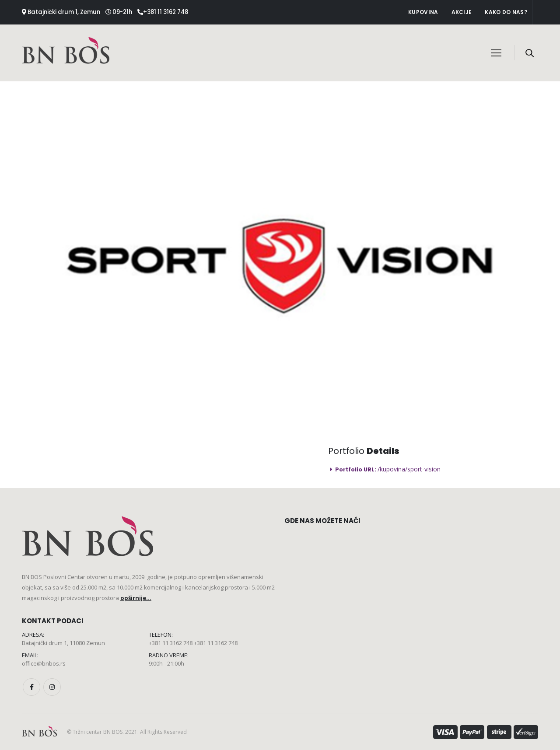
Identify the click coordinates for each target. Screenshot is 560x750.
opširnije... (136, 598)
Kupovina (423, 12)
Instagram (52, 687)
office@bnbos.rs (44, 663)
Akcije (462, 12)
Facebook (31, 687)
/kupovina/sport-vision (409, 469)
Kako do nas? (506, 12)
